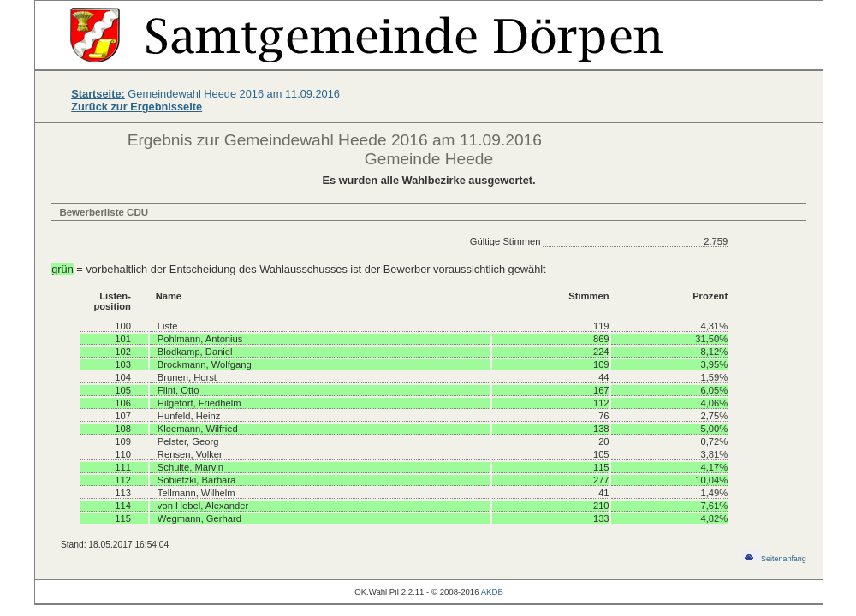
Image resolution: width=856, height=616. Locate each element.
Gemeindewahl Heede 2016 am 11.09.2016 (205, 94)
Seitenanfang (774, 559)
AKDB (492, 592)
